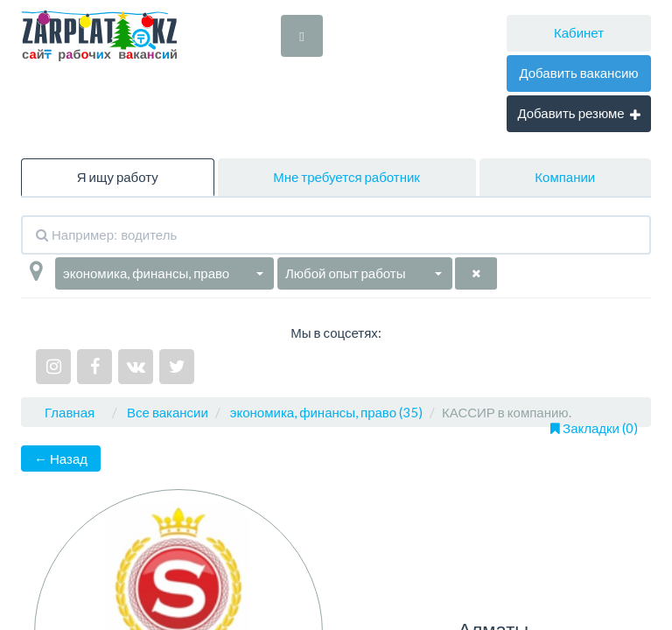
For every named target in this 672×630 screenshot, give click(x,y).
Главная (70, 412)
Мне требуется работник (346, 177)
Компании (565, 177)
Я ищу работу (118, 177)
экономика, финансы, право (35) (326, 412)
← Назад (61, 458)
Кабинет (579, 32)
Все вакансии (168, 412)
